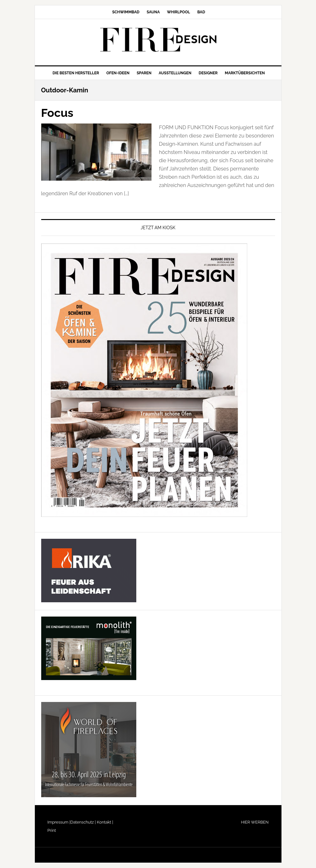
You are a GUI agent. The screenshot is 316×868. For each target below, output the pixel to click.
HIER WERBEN (255, 822)
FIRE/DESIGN (158, 40)
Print (52, 830)
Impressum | (59, 822)
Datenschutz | (83, 822)
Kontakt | (104, 822)
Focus (57, 113)
